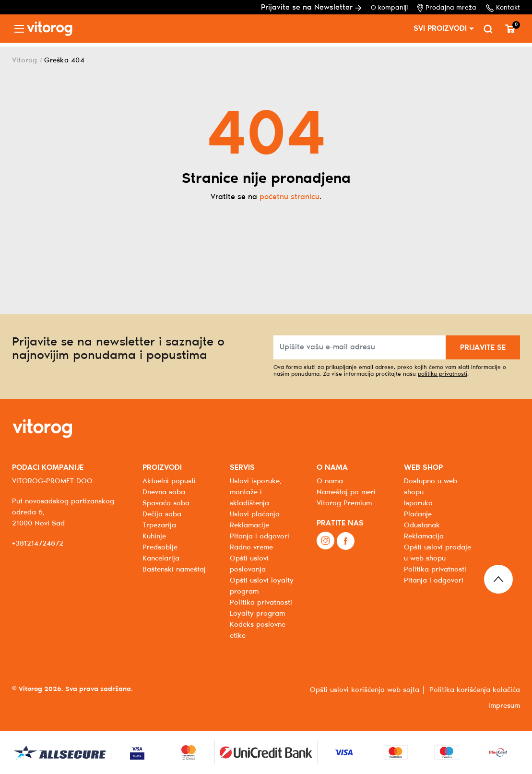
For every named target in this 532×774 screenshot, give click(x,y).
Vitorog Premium (344, 503)
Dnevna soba (164, 492)
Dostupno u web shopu (431, 487)
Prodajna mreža (447, 8)
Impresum (504, 706)
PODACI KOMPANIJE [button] (48, 468)
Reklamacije (249, 525)
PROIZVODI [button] (162, 468)
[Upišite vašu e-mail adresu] (360, 347)
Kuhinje (154, 536)
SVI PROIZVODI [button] (440, 29)
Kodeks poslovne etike (258, 630)
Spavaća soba (166, 503)
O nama (330, 481)
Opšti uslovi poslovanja (249, 564)
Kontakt (503, 8)
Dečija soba (162, 514)
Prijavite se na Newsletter (311, 7)
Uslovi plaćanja (255, 514)
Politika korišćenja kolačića (475, 690)
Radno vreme (251, 548)
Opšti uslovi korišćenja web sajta (365, 690)
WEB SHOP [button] (423, 468)
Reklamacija (424, 536)
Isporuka (418, 503)
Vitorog (25, 60)
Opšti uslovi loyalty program (262, 586)
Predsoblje (160, 548)
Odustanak (422, 525)
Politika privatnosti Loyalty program (261, 608)
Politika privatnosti (435, 570)
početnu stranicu (290, 197)
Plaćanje (418, 514)
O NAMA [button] (332, 468)
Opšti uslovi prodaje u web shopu (437, 553)
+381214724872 (38, 544)
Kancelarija (161, 559)
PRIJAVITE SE (483, 348)
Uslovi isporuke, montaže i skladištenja (256, 492)
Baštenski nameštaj (174, 570)
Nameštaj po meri (346, 492)
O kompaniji (389, 8)
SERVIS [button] (242, 468)
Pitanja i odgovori (260, 536)
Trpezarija (159, 525)
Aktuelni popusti (169, 481)
